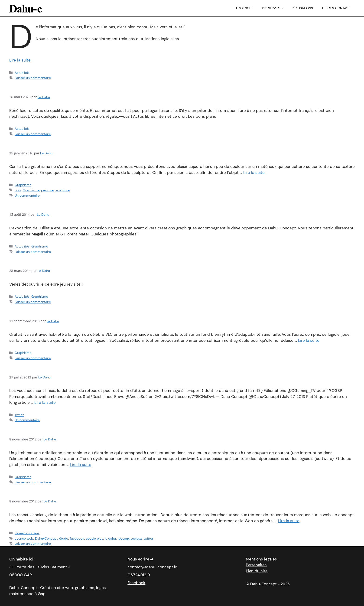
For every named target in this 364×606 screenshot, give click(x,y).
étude (64, 538)
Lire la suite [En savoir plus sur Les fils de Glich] (81, 465)
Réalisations (302, 8)
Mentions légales (261, 559)
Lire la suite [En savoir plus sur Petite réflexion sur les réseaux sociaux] (289, 521)
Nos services (271, 8)
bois (18, 190)
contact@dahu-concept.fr (152, 567)
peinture (47, 190)
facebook (77, 538)
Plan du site (257, 571)
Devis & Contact (336, 8)
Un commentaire (27, 195)
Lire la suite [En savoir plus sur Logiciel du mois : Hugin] (309, 340)
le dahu (110, 538)
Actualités (22, 73)
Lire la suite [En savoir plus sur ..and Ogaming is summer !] (45, 402)
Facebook (136, 583)
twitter (148, 538)
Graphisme (23, 185)
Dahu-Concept (46, 538)
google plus (94, 538)
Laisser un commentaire (33, 78)
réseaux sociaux (130, 538)
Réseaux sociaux (27, 533)
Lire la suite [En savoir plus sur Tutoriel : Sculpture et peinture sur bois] (254, 173)
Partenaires (256, 565)
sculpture (63, 190)
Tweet (19, 415)
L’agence (244, 8)
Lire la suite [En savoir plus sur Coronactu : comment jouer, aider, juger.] (20, 60)
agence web (24, 538)
